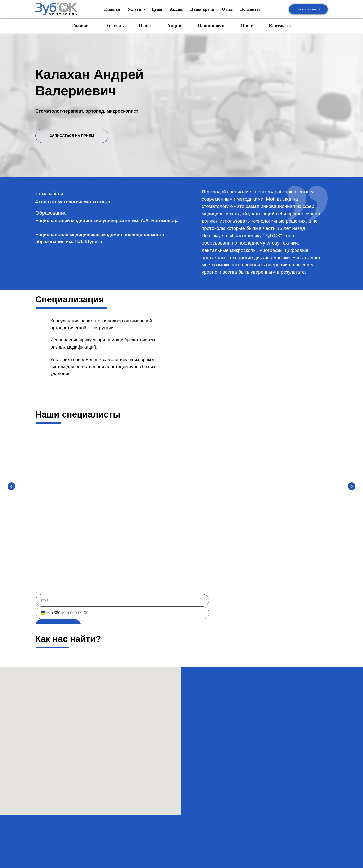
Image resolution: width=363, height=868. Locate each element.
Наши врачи (211, 26)
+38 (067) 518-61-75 (273, 7)
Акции (174, 26)
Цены (145, 26)
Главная (81, 26)
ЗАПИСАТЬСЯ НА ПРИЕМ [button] (72, 136)
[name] (122, 603)
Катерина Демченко (219, 513)
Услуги (114, 26)
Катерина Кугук (295, 513)
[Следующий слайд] (352, 487)
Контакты (280, 26)
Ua (318, 5)
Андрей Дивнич (144, 513)
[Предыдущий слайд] (11, 487)
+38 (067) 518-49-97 (273, 13)
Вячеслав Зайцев (68, 513)
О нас (247, 26)
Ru (318, 14)
